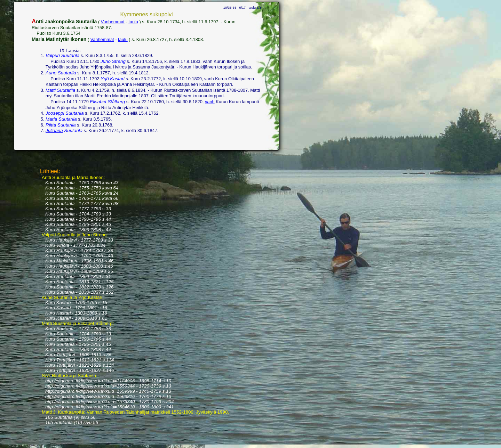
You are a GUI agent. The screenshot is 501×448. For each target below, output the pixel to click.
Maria (51, 119)
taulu (133, 22)
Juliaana (54, 131)
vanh (210, 102)
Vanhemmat (113, 22)
